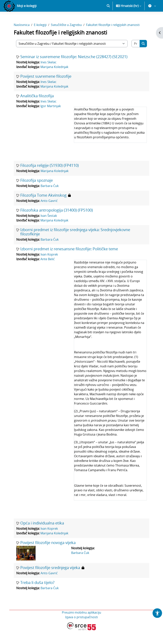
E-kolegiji (40, 38)
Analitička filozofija (37, 110)
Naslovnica (22, 38)
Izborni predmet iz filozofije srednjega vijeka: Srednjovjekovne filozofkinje (75, 246)
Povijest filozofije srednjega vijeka (50, 581)
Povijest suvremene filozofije (46, 90)
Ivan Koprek (49, 268)
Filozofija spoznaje (37, 194)
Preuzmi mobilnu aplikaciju (81, 626)
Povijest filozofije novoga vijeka (48, 556)
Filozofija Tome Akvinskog (43, 209)
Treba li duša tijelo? (37, 596)
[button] (108, 19)
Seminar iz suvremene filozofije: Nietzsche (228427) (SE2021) (74, 71)
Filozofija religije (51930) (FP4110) (49, 179)
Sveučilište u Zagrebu (66, 38)
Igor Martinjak (51, 120)
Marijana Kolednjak (54, 81)
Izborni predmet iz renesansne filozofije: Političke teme (69, 263)
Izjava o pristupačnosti (81, 631)
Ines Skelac (49, 76)
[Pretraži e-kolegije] (136, 57)
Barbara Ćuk (50, 200)
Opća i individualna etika (42, 537)
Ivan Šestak (49, 229)
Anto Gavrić (49, 214)
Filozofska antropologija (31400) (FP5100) (57, 224)
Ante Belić (48, 273)
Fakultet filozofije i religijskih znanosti (113, 38)
